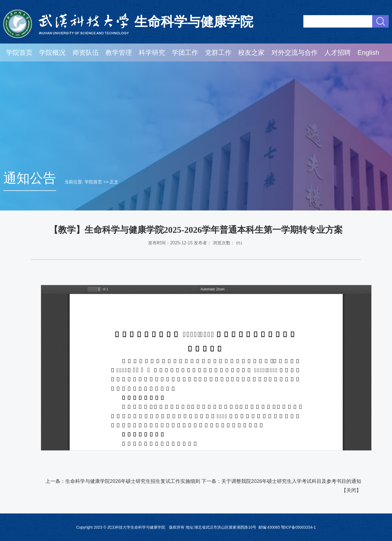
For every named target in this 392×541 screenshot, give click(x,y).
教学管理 (119, 52)
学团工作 (185, 52)
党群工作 (218, 52)
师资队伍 (86, 52)
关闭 (351, 490)
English (368, 52)
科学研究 (152, 52)
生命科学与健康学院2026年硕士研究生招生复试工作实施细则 (133, 481)
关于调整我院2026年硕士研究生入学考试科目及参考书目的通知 (291, 481)
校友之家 (251, 52)
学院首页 (19, 52)
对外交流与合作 (295, 52)
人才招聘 (337, 52)
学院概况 (52, 52)
